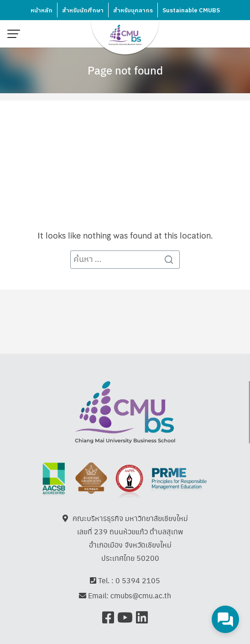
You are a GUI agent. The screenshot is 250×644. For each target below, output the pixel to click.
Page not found (125, 70)
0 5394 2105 (138, 580)
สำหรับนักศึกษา (83, 11)
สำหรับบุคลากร (133, 11)
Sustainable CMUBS (191, 11)
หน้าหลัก (42, 11)
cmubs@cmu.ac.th (141, 596)
